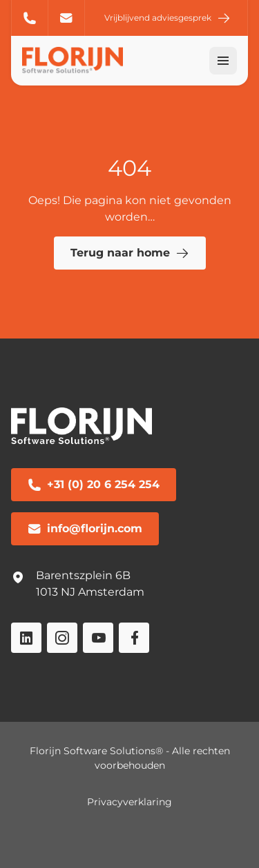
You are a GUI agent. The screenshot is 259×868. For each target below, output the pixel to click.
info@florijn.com (66, 18)
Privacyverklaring (129, 802)
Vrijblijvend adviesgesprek (167, 18)
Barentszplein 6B (83, 575)
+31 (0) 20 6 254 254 (30, 18)
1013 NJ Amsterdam (90, 592)
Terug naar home (130, 253)
